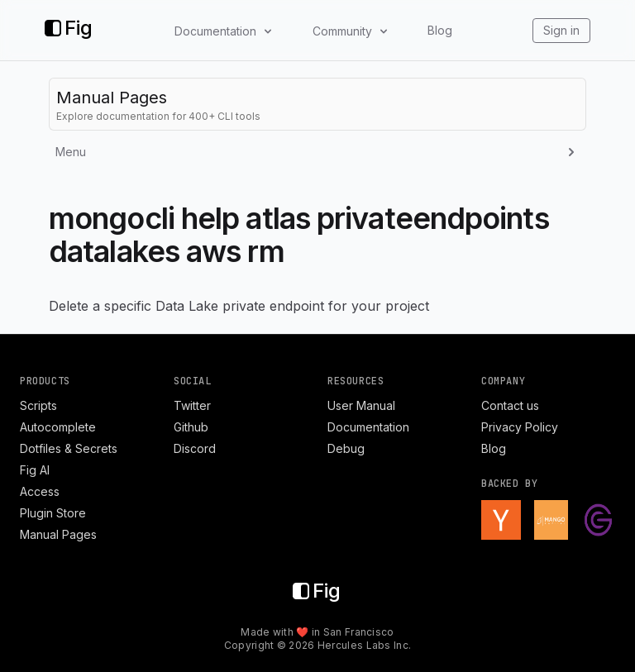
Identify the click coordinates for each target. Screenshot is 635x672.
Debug (346, 448)
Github (191, 427)
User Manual (361, 405)
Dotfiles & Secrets (69, 448)
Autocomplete (58, 427)
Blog (440, 30)
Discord (195, 448)
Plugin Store (53, 513)
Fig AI (35, 470)
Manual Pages (58, 534)
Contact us (510, 405)
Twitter (192, 405)
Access (40, 491)
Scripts (38, 405)
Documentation (368, 427)
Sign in (561, 30)
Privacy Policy (520, 427)
